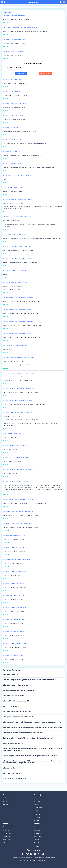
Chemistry (37, 801)
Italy (40, 527)
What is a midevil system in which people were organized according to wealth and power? (32, 722)
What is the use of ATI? (10, 674)
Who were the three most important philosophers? (20, 690)
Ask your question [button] (45, 74)
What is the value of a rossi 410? (14, 696)
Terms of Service (39, 833)
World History (38, 808)
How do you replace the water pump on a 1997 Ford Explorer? (23, 733)
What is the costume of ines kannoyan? (16, 685)
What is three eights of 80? (12, 773)
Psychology (37, 814)
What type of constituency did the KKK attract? (18, 717)
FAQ (4, 843)
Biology (36, 804)
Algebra (36, 798)
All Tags (5, 801)
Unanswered (6, 804)
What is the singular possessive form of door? (18, 712)
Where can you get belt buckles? (14, 743)
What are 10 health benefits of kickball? (16, 701)
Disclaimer (37, 840)
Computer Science (39, 817)
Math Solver (6, 840)
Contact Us (37, 830)
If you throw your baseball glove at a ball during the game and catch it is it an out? (30, 756)
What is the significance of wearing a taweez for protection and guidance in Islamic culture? (33, 727)
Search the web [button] (21, 74)
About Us (37, 827)
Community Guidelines (9, 827)
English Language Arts (41, 811)
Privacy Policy (38, 836)
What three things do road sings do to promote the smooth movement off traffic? (29, 680)
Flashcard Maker (7, 833)
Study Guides (6, 836)
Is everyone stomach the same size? (15, 779)
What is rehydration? (10, 768)
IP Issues (37, 846)
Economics (37, 821)
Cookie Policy (38, 843)
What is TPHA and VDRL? (11, 706)
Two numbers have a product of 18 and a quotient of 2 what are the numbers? (28, 738)
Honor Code (6, 830)
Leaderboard (6, 798)
